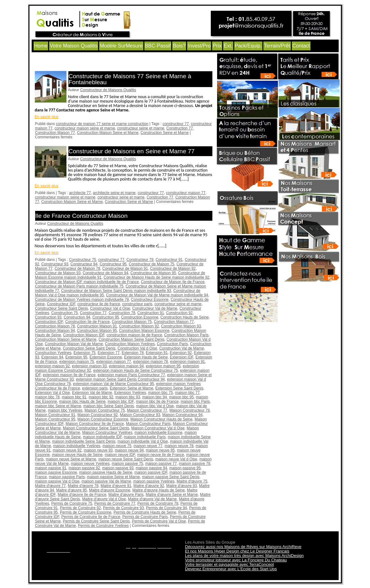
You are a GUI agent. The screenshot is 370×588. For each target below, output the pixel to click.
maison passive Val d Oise (57, 481)
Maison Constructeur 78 (189, 410)
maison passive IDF (151, 472)
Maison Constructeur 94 (182, 415)
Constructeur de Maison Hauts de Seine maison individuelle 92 (156, 277)
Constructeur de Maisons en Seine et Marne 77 (132, 151)
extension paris (95, 388)
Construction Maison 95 (97, 331)
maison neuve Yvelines (90, 464)
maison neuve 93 (98, 450)
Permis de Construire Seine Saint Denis (96, 521)
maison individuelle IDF (102, 437)
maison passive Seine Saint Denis (171, 477)
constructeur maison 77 (186, 193)
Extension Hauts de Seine (146, 357)
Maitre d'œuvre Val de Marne (152, 499)
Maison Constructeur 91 (55, 415)
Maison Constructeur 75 (105, 410)
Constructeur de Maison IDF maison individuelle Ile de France (87, 282)
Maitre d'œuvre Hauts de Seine (159, 490)
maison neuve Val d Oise (176, 459)
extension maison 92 (53, 366)
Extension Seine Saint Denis (179, 388)
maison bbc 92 (101, 397)
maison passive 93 (118, 468)
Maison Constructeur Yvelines (107, 433)
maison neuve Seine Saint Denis (126, 459)
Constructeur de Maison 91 (125, 269)
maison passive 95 (185, 468)
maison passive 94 (151, 468)
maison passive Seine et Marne (113, 477)
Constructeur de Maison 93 (58, 273)
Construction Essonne (140, 317)
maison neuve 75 (117, 446)
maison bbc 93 (128, 397)
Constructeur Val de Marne (155, 308)
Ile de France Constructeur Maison (82, 216)
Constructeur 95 (113, 264)
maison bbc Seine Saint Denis (109, 406)
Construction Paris (172, 344)
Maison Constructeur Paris (148, 424)
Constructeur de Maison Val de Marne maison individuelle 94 (157, 295)
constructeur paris (137, 304)
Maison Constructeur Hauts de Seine (161, 419)
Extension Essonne (106, 357)
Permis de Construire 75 (72, 503)
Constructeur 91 (169, 260)
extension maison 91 (187, 362)
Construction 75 (65, 313)
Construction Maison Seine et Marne (108, 133)
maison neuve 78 (179, 446)
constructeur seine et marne (141, 128)
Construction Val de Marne (182, 348)
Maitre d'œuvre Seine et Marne (172, 495)
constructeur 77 (176, 124)
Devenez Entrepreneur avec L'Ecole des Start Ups (231, 569)
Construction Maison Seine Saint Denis (131, 339)
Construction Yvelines (53, 353)
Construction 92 (179, 313)
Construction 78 (122, 313)
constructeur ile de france (99, 304)
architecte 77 (80, 193)
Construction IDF (49, 322)
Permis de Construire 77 (115, 503)
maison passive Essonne (56, 472)
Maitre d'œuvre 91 (116, 486)
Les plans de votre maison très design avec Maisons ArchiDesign (245, 556)
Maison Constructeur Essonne (103, 419)
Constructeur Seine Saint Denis (62, 308)
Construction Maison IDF (84, 335)
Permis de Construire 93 (123, 508)
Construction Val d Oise (137, 348)
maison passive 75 (127, 464)
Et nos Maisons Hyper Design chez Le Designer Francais (237, 551)
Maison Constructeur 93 (140, 415)
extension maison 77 (114, 362)
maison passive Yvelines (154, 481)
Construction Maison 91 (97, 326)
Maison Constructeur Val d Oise (158, 428)
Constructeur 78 (140, 260)
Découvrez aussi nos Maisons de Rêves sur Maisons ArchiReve (243, 547)
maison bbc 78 (47, 397)
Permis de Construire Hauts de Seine (145, 512)
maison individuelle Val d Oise (143, 441)
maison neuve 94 (129, 450)
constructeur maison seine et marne (85, 128)
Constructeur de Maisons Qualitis (108, 90)
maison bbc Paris (195, 401)
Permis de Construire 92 (80, 508)
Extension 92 (181, 353)
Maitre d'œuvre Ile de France (82, 495)
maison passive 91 (51, 468)
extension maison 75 (77, 362)
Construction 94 (77, 317)
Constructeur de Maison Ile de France (173, 282)
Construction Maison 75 (132, 322)
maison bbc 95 (181, 397)
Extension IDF (182, 357)
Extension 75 (84, 353)
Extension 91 (157, 353)
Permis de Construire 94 (166, 508)
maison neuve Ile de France (160, 455)
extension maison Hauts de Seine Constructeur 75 (136, 370)
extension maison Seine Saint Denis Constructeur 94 (120, 379)
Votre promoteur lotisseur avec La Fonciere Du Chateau (236, 560)
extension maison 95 (163, 366)
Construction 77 (179, 128)
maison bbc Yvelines (65, 410)
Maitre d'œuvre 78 (83, 486)
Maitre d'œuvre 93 (182, 486)
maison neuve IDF (120, 455)
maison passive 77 (161, 464)
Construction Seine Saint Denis (89, 348)
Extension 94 (52, 357)
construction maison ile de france (134, 335)
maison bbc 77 (187, 393)
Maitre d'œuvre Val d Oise (104, 499)
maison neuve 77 (148, 446)
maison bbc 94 (154, 397)
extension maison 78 (151, 362)
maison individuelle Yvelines (77, 446)
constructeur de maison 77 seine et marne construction (102, 124)
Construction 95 (106, 317)
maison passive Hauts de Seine (106, 472)
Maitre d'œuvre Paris (126, 495)
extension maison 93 (89, 366)
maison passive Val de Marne (107, 481)
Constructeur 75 (82, 260)
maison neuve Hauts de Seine (77, 455)
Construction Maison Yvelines (130, 344)
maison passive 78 (194, 464)
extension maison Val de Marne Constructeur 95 (114, 384)
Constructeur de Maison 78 (78, 269)
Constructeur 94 (84, 264)
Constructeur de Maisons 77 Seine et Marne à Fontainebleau (130, 79)
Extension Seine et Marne (132, 388)
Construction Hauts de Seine (185, 317)
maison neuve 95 (160, 450)
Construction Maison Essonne (144, 331)
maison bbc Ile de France (157, 401)
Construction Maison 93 (181, 326)
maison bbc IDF (121, 401)
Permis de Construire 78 (158, 503)
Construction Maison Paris (186, 335)
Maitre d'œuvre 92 (149, 486)
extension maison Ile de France (69, 375)
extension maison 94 (126, 366)
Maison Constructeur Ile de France (95, 424)
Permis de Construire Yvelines (103, 526)
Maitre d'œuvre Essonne (110, 490)
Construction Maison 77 (55, 133)
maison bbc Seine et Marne (58, 406)
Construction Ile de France (88, 322)
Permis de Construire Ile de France (91, 517)
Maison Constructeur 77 (147, 410)
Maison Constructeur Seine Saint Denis (96, 428)
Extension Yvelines (130, 393)
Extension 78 (132, 353)
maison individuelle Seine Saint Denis (84, 441)
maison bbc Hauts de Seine (82, 401)
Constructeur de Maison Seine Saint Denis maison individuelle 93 (116, 291)
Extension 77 (108, 353)
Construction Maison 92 (139, 326)
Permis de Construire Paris (145, 517)
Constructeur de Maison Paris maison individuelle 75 (79, 286)
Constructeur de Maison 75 (152, 264)
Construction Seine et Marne (165, 133)
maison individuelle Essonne (158, 433)
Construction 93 (48, 317)
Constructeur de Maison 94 (105, 273)
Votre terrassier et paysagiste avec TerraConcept (230, 564)
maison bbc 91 (74, 397)
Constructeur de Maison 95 (153, 273)
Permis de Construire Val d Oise (159, 521)
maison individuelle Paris (145, 437)
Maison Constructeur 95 (55, 419)
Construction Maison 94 (55, 331)
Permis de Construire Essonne (86, 512)
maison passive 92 (84, 468)
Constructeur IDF (61, 304)
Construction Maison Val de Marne (74, 344)
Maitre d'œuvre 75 (192, 481)
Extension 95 (76, 357)
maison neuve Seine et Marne (71, 459)
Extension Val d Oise (53, 393)
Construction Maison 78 (55, 326)
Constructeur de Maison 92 (173, 269)
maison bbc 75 (160, 393)
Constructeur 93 (55, 264)
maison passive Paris (67, 477)
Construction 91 (151, 313)
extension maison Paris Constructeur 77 (132, 375)
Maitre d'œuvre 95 (72, 490)
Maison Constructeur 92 (98, 415)
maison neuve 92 (67, 450)
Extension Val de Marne (92, 393)
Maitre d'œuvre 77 (50, 486)
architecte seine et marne (114, 193)
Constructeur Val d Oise (110, 308)
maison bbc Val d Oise (155, 406)
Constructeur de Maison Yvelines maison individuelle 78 (82, 300)
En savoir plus (47, 117)
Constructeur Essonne (150, 300)
